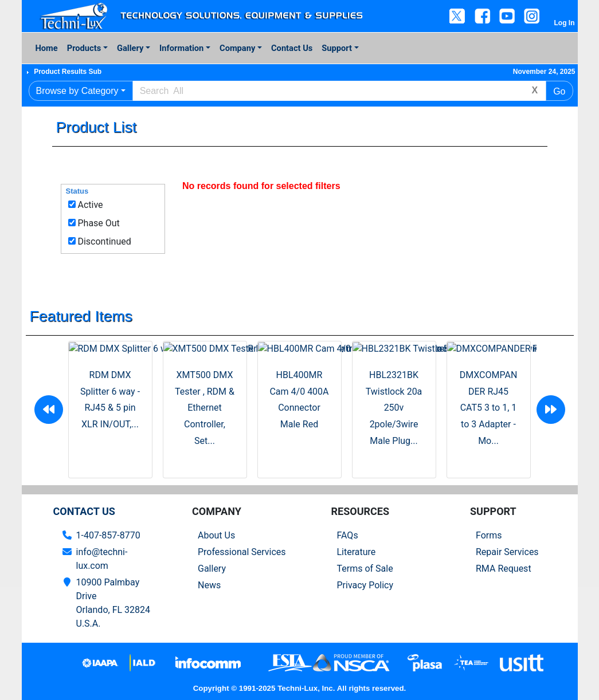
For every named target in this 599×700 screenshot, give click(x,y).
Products (84, 48)
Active (90, 205)
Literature (357, 552)
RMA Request (504, 569)
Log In (565, 23)
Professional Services (242, 552)
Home (47, 48)
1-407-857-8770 (108, 535)
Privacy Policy (365, 585)
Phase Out (98, 223)
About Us (216, 535)
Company (237, 48)
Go (559, 91)
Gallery (130, 48)
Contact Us (292, 48)
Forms (489, 535)
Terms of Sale (365, 569)
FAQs (348, 535)
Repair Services (507, 552)
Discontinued (104, 241)
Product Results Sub (68, 72)
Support (337, 48)
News (209, 585)
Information (181, 48)
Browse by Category (77, 91)
